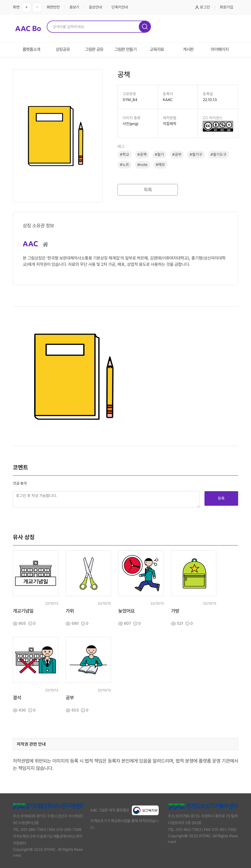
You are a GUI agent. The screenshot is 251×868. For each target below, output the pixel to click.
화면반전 (53, 7)
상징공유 (63, 49)
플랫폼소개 (31, 49)
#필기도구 (219, 154)
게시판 (188, 49)
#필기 (159, 154)
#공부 (177, 154)
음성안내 (95, 7)
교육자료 (157, 49)
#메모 (160, 165)
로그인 (203, 7)
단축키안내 (120, 7)
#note (142, 165)
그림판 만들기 (125, 49)
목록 (148, 190)
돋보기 (74, 7)
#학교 (125, 154)
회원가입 (227, 7)
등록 (221, 498)
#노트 (125, 165)
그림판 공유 (94, 49)
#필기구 (196, 154)
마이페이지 (220, 49)
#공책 (142, 154)
